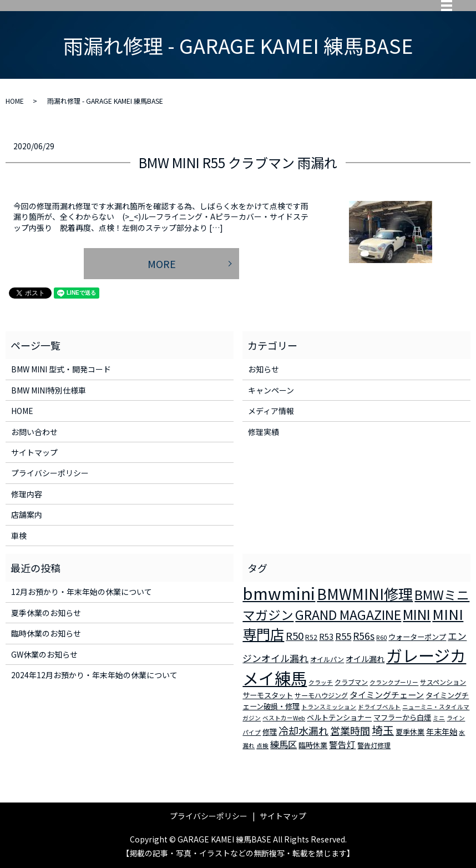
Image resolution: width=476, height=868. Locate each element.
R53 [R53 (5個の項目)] (326, 637)
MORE (162, 264)
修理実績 (264, 432)
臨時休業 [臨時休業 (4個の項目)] (313, 745)
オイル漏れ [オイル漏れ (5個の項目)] (365, 659)
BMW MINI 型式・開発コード (61, 369)
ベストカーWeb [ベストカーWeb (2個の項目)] (284, 718)
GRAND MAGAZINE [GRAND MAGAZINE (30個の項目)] (348, 615)
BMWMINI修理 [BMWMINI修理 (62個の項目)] (365, 594)
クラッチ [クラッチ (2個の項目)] (321, 682)
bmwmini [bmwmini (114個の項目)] (279, 593)
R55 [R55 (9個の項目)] (343, 636)
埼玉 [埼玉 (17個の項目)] (383, 730)
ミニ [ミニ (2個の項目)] (439, 718)
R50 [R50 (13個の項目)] (295, 635)
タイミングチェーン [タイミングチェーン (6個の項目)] (387, 695)
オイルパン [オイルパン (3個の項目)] (327, 659)
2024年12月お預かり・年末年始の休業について (94, 675)
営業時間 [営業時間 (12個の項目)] (350, 730)
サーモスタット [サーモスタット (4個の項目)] (268, 695)
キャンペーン (271, 390)
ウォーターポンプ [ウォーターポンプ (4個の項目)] (417, 637)
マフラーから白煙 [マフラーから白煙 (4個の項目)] (402, 717)
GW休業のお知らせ (44, 654)
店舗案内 (27, 514)
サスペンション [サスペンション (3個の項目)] (443, 682)
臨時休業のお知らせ (46, 633)
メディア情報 (271, 411)
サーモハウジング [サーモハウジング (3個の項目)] (321, 695)
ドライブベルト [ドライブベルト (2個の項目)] (379, 707)
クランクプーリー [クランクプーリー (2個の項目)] (394, 682)
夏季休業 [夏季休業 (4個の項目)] (410, 732)
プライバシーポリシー (50, 473)
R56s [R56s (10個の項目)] (364, 636)
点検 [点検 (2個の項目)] (262, 746)
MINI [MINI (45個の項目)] (417, 614)
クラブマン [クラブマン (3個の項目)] (351, 682)
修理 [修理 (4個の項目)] (270, 732)
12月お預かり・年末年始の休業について (82, 592)
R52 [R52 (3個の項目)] (311, 637)
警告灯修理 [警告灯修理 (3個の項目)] (374, 745)
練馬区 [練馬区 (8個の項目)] (283, 744)
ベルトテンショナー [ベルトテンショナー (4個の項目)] (339, 717)
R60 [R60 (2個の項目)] (381, 637)
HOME (15, 101)
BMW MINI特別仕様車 (49, 390)
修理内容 (27, 494)
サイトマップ (34, 452)
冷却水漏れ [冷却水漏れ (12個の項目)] (303, 730)
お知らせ (264, 369)
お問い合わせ (34, 432)
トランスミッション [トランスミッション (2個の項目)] (329, 707)
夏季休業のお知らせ (46, 613)
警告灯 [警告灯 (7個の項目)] (342, 744)
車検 (19, 536)
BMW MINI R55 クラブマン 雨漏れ (238, 162)
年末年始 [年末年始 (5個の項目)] (442, 731)
